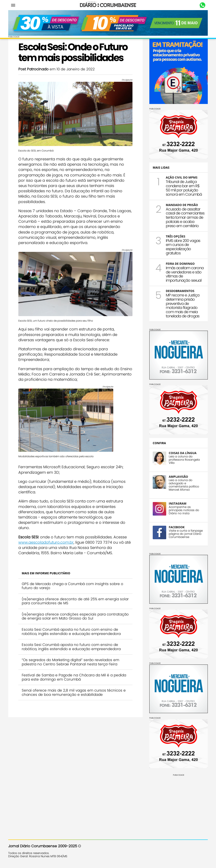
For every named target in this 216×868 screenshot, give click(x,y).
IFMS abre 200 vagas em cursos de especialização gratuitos (183, 247)
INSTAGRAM (178, 503)
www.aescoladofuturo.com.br (46, 542)
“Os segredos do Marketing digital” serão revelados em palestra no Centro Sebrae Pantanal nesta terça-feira (70, 662)
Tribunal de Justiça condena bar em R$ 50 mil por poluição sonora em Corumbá (184, 188)
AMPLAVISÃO (178, 477)
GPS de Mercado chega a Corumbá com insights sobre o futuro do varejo (72, 586)
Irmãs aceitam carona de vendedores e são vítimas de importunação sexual (185, 274)
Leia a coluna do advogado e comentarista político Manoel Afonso (184, 485)
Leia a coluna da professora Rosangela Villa (184, 460)
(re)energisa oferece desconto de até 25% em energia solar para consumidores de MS (75, 601)
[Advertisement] (179, 802)
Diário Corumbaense (108, 5)
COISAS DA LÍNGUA (183, 453)
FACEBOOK (177, 527)
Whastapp (202, 5)
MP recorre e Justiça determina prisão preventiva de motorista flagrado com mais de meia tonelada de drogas (183, 306)
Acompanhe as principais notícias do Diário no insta (184, 510)
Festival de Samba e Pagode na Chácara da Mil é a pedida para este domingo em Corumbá (74, 677)
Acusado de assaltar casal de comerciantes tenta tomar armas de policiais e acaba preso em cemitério (185, 217)
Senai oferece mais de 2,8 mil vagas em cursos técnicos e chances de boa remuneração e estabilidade (74, 692)
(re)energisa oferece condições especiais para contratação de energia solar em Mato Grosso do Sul (75, 616)
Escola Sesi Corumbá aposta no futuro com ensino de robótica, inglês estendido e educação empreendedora (71, 632)
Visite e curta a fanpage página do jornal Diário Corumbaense (186, 534)
